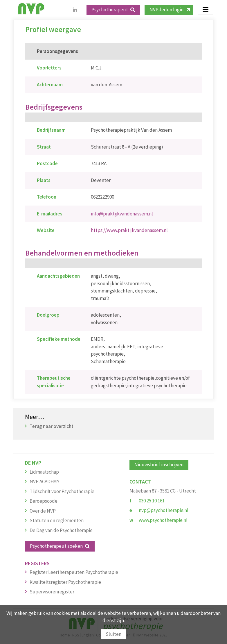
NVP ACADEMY (44, 481)
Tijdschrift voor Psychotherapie (62, 491)
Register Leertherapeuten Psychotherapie (74, 572)
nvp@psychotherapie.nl (164, 510)
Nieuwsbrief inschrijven (159, 465)
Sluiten (113, 634)
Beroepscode (44, 501)
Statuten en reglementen (57, 520)
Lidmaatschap (44, 472)
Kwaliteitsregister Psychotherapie (65, 582)
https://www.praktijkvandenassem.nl (129, 230)
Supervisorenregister (52, 592)
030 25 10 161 (152, 501)
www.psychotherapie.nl (163, 520)
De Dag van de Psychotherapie (61, 530)
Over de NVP (43, 511)
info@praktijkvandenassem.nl (122, 214)
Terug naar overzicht (52, 426)
